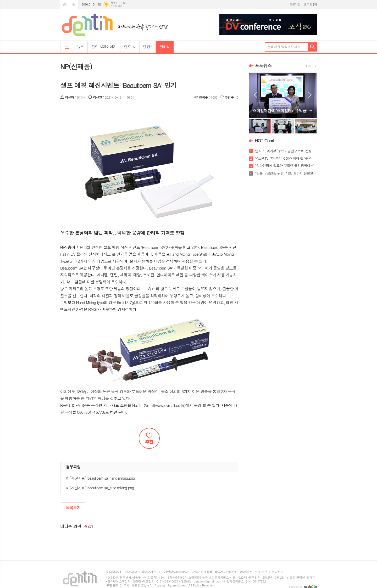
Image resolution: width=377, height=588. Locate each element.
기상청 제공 (116, 6)
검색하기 (312, 47)
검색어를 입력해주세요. (284, 47)
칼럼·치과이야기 (104, 47)
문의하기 (277, 572)
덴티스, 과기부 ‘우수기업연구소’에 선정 (283, 151)
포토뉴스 (263, 65)
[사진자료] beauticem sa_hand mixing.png (100, 478)
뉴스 (80, 47)
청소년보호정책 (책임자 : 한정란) (214, 572)
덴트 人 (130, 47)
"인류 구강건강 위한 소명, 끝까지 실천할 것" (286, 173)
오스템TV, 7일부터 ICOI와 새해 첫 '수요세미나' (286, 158)
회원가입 (295, 4)
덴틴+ (148, 47)
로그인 (308, 4)
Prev (255, 95)
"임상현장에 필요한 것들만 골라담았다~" (284, 166)
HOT (264, 141)
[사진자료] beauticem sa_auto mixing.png (100, 488)
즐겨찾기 (74, 5)
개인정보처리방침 (176, 572)
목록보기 (73, 508)
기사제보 (131, 572)
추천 (149, 438)
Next (310, 95)
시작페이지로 (65, 5)
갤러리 (165, 47)
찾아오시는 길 (151, 572)
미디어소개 (114, 572)
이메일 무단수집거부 (254, 572)
